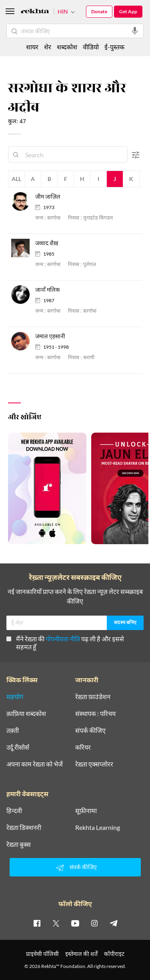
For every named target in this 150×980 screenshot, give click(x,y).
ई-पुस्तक (114, 47)
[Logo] (35, 12)
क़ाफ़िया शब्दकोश (26, 714)
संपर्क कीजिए (90, 730)
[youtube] (75, 923)
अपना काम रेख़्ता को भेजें (35, 764)
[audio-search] (135, 31)
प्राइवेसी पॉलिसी (42, 954)
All (16, 179)
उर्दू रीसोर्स (18, 747)
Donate (99, 11)
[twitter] (56, 923)
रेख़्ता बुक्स (19, 844)
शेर (48, 47)
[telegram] (114, 923)
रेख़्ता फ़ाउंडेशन (93, 697)
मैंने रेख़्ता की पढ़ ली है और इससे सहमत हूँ (65, 643)
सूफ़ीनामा (86, 811)
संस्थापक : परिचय (95, 714)
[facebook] (37, 923)
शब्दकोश (67, 47)
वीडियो (91, 47)
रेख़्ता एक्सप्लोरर (94, 764)
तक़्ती (13, 730)
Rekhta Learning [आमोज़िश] (98, 828)
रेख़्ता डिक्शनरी (24, 828)
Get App (128, 11)
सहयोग (15, 697)
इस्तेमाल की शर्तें (81, 954)
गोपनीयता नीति (63, 639)
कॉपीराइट (114, 954)
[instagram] (94, 923)
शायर (32, 47)
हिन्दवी (14, 811)
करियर (83, 747)
